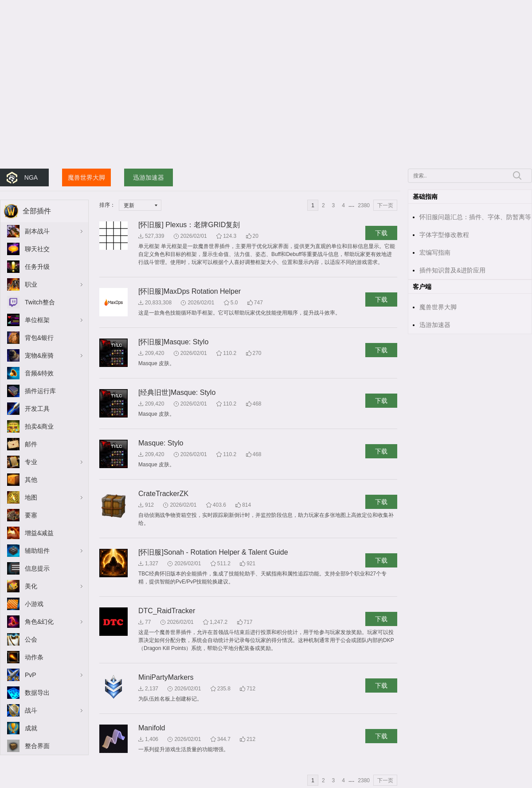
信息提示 (37, 568)
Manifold (152, 728)
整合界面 (37, 746)
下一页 (385, 205)
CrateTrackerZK (163, 494)
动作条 (34, 657)
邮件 (31, 444)
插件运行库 (40, 391)
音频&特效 (39, 373)
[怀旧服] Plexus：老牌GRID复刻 (189, 225)
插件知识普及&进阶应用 (452, 270)
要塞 (31, 515)
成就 (31, 728)
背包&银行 (39, 338)
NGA (31, 177)
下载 (381, 233)
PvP (31, 675)
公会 (31, 639)
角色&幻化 (39, 622)
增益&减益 (39, 533)
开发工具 (37, 409)
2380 (364, 205)
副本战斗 (37, 231)
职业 (31, 284)
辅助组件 (37, 551)
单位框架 (37, 320)
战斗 (31, 710)
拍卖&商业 (39, 426)
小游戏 (34, 604)
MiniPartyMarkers (166, 677)
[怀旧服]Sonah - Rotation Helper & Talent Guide (213, 552)
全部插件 (37, 211)
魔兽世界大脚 (86, 177)
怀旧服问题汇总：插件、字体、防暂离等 (475, 217)
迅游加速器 (149, 177)
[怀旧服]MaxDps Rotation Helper (190, 291)
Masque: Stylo (161, 443)
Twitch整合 (40, 302)
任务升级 (37, 267)
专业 (31, 462)
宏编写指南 (435, 252)
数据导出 (37, 693)
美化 (31, 586)
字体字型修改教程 (444, 235)
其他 (31, 480)
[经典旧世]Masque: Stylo (177, 392)
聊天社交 (37, 249)
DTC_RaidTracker (167, 611)
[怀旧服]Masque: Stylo (173, 342)
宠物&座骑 (39, 355)
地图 (31, 497)
